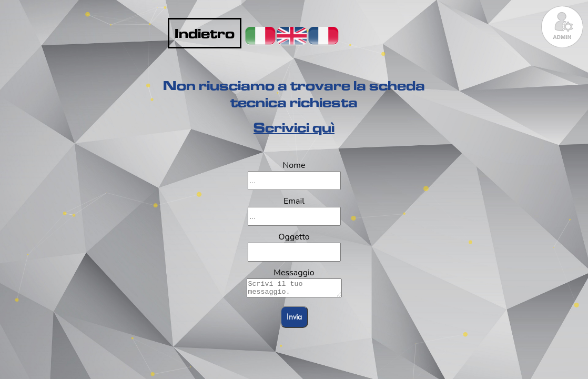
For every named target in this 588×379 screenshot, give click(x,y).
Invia (294, 320)
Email (294, 201)
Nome (294, 165)
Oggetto (294, 237)
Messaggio (294, 273)
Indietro (205, 33)
